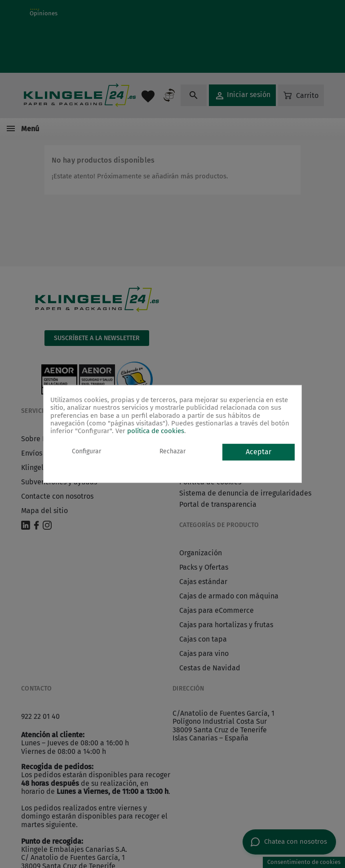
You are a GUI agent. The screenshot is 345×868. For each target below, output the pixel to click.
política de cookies (156, 431)
